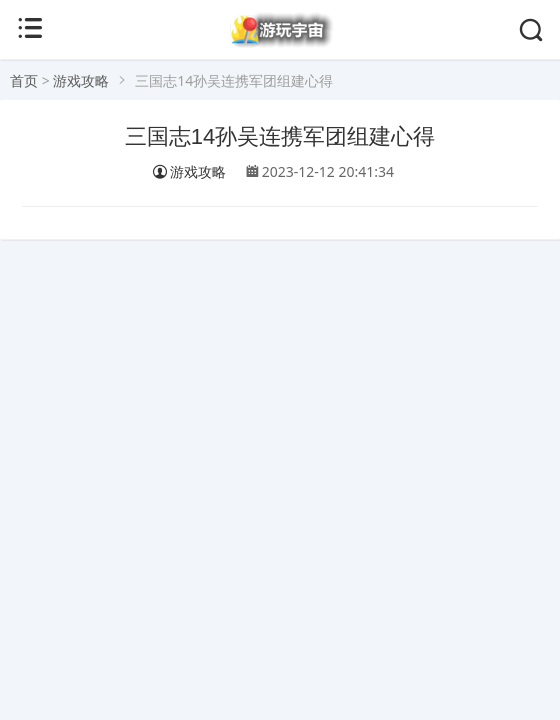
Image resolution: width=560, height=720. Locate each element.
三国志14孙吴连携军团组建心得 (280, 136)
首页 (24, 80)
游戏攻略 (81, 80)
